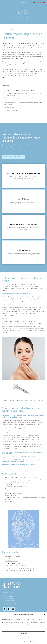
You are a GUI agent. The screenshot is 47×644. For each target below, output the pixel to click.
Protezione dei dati (29, 642)
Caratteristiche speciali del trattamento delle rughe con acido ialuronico (22, 94)
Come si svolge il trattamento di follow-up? (19, 464)
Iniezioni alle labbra (11, 561)
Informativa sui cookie (18, 642)
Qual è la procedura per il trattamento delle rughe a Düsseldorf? (22, 453)
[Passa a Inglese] (37, 3)
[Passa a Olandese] (41, 3)
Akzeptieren (23, 629)
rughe (6, 285)
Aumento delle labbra (12, 563)
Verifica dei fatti (9, 107)
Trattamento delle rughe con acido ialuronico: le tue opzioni (21, 99)
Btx (35, 309)
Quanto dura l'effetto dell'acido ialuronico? (19, 457)
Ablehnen (23, 633)
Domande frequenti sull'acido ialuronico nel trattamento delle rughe (23, 104)
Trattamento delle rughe (13, 556)
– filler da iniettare (15, 566)
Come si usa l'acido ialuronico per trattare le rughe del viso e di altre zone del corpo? (23, 461)
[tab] (25, 556)
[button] (44, 615)
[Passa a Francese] (44, 3)
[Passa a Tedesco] (34, 3)
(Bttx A (39, 309)
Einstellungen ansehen (23, 638)
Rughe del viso (10, 559)
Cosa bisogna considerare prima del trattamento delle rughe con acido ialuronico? (23, 416)
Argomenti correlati (11, 110)
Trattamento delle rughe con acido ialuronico (19, 91)
